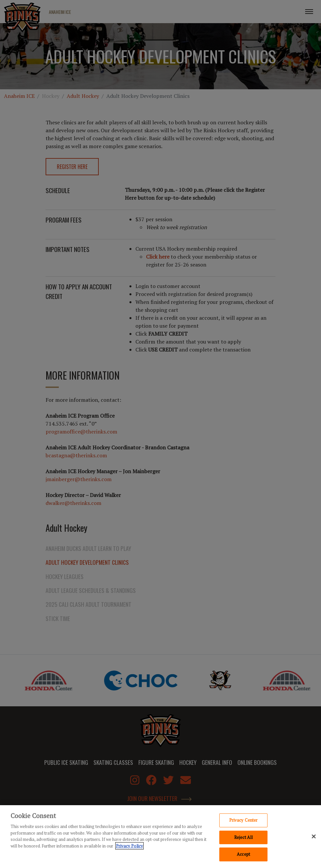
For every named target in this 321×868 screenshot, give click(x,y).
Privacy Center (244, 821)
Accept (243, 855)
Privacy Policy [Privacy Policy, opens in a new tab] (129, 846)
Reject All (243, 838)
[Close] (314, 837)
